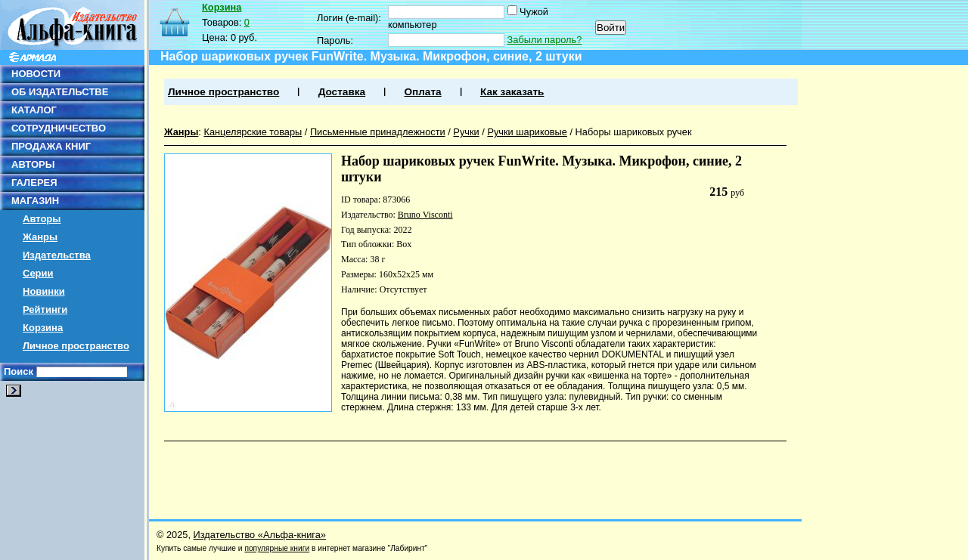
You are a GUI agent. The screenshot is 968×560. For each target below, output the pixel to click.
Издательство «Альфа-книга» (260, 535)
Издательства (57, 255)
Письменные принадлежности (378, 132)
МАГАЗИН (35, 201)
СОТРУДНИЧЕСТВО (59, 128)
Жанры (40, 237)
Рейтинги (45, 309)
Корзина (43, 328)
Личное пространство (76, 346)
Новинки (44, 291)
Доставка (342, 92)
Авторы (42, 219)
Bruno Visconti (425, 215)
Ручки (466, 132)
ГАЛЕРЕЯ (34, 183)
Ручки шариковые (527, 132)
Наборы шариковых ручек (634, 132)
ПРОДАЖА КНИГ (51, 146)
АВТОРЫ (33, 164)
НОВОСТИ (36, 74)
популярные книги (277, 548)
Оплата (422, 92)
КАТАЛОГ (34, 110)
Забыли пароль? (545, 40)
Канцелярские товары (253, 132)
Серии (38, 273)
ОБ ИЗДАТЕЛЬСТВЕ (60, 92)
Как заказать (512, 92)
